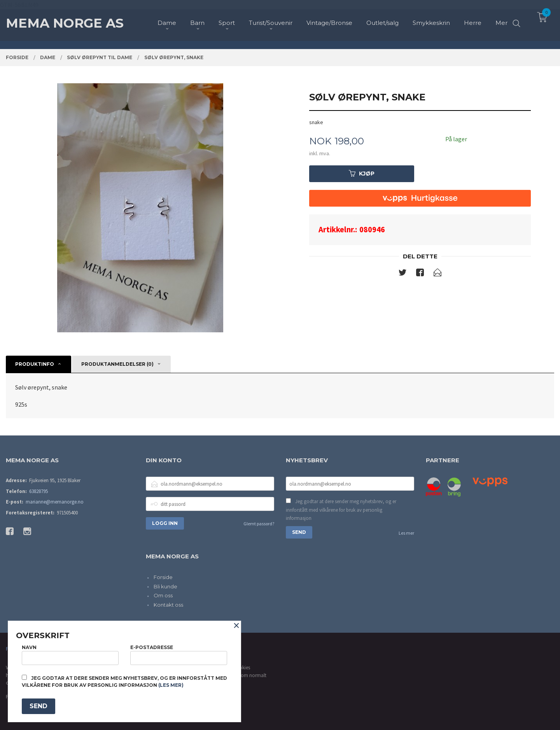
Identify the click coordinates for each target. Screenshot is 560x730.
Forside (163, 577)
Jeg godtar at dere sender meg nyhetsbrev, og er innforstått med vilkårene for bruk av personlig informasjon (341, 510)
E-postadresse (179, 655)
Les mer (406, 533)
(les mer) (171, 685)
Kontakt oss (168, 605)
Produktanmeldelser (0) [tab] (117, 364)
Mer (501, 20)
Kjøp (362, 174)
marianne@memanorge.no (55, 502)
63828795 (38, 491)
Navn (70, 655)
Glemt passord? (259, 524)
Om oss (163, 595)
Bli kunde (165, 586)
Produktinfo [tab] (35, 364)
